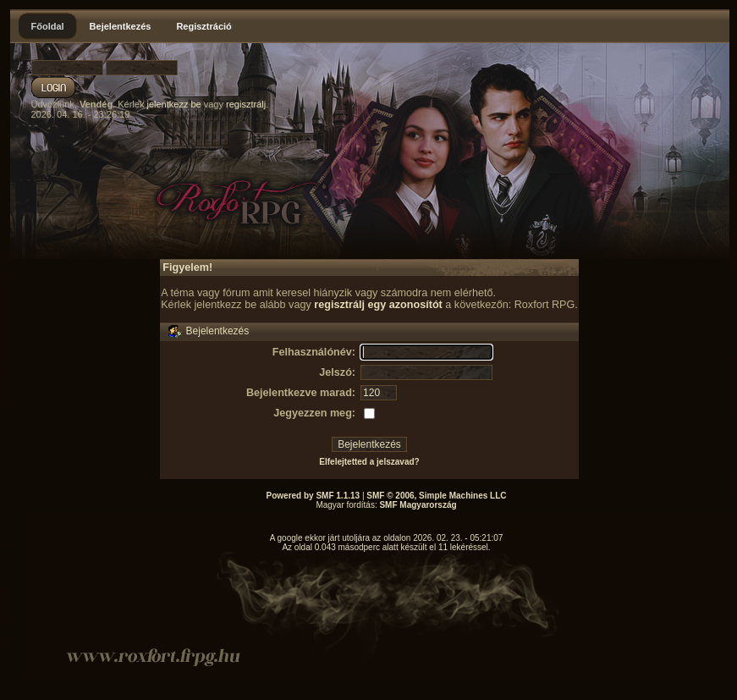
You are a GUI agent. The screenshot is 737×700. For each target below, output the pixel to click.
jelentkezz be (173, 104)
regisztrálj (246, 104)
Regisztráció (203, 26)
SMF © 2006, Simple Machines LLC (436, 496)
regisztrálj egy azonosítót (378, 305)
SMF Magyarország (418, 505)
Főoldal (48, 26)
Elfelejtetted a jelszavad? (369, 462)
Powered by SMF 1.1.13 (313, 496)
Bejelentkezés (121, 26)
